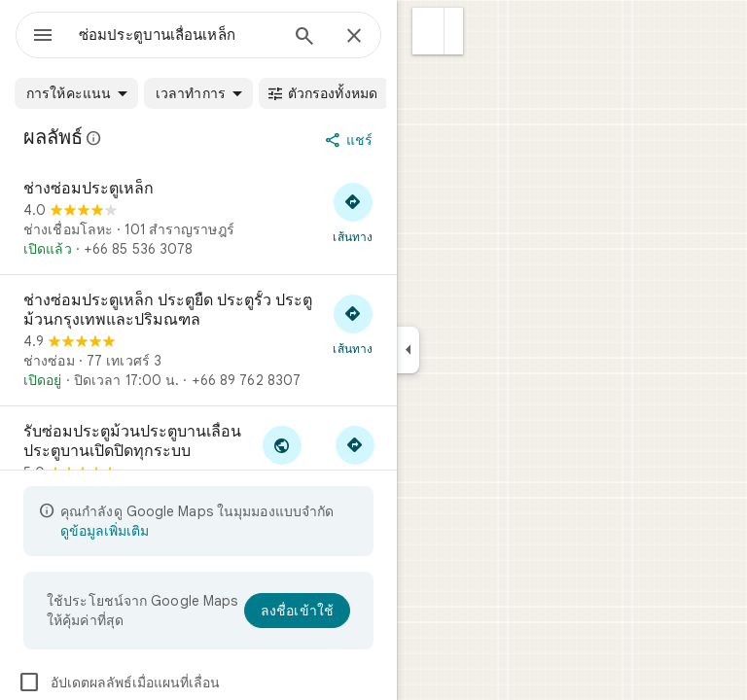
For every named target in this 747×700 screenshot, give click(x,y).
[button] (428, 31)
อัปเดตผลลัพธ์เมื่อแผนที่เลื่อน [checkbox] (119, 682)
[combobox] (178, 35)
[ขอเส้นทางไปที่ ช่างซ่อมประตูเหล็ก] (353, 212)
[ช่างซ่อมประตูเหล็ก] (198, 219)
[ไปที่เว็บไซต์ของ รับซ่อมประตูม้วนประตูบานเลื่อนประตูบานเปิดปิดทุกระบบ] (282, 455)
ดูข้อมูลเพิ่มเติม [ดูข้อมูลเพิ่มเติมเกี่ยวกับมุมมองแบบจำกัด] (105, 531)
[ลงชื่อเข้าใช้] (297, 611)
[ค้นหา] (304, 38)
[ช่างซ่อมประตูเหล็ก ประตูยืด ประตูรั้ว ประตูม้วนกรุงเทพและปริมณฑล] (198, 340)
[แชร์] (351, 140)
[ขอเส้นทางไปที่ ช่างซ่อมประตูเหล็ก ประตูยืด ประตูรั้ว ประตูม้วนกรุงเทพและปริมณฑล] (353, 324)
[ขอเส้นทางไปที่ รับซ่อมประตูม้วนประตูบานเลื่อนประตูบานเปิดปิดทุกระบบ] (355, 455)
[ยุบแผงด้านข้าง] (408, 350)
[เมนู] (43, 37)
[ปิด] (354, 37)
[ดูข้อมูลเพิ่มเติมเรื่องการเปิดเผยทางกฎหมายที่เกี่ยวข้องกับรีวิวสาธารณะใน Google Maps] (94, 138)
